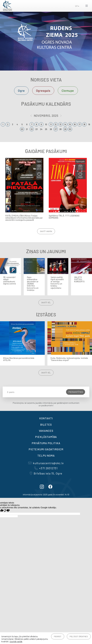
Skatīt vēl (46, 302)
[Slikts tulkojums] (7, 511)
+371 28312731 (46, 468)
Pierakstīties (76, 392)
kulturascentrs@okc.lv (46, 463)
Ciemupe (68, 91)
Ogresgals (43, 91)
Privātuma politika (46, 443)
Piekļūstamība (46, 437)
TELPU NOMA (46, 456)
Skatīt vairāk (46, 231)
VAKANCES (46, 431)
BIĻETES (46, 425)
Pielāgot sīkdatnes (79, 636)
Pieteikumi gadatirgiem (46, 449)
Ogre (21, 91)
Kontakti (46, 418)
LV (76, 6)
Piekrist (58, 636)
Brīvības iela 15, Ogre (46, 473)
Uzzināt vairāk (16, 641)
